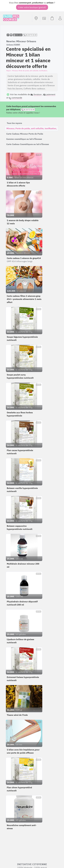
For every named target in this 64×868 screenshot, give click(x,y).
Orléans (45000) (13, 45)
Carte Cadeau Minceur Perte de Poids (25, 134)
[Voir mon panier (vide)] (52, 18)
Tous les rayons (14, 123)
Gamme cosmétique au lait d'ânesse (24, 139)
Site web (18, 35)
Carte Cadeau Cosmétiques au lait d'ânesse (28, 144)
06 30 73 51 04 (30, 35)
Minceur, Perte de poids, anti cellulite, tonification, (32, 128)
